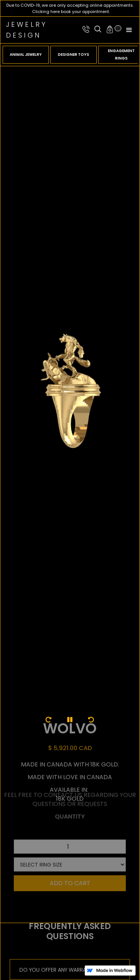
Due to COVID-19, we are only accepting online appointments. (70, 5)
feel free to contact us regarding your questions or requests (70, 787)
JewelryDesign (27, 30)
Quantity (70, 804)
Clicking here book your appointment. (71, 12)
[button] (113, 29)
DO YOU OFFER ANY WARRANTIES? (61, 966)
